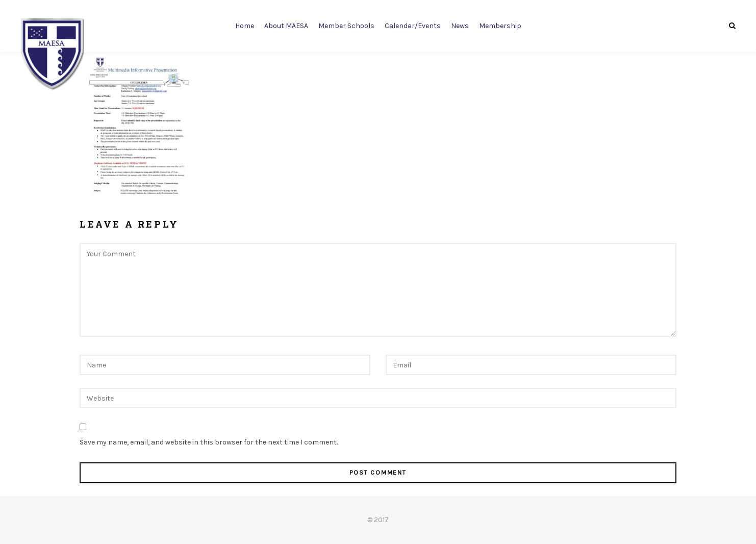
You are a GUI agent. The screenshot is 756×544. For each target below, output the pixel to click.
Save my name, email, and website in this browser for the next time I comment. (209, 442)
